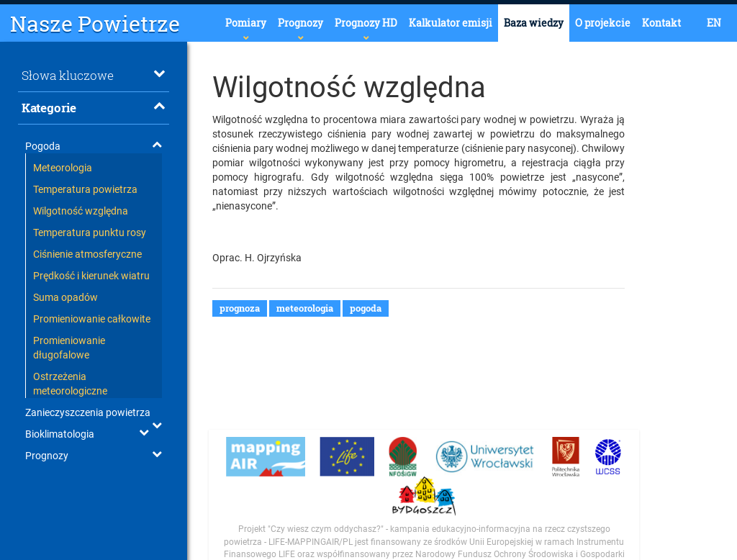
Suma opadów (65, 297)
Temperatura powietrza (85, 189)
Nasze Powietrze (95, 23)
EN (714, 23)
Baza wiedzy (534, 23)
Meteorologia (63, 168)
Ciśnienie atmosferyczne (87, 254)
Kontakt (661, 23)
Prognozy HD (366, 23)
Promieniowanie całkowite (92, 319)
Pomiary (246, 23)
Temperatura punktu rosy (90, 232)
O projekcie (603, 23)
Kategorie (94, 108)
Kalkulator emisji (451, 23)
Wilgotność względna (81, 211)
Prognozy (300, 23)
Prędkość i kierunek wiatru (91, 276)
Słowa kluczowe (94, 75)
